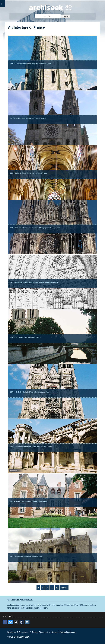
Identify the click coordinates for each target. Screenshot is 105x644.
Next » (64, 588)
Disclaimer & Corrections (18, 632)
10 (58, 587)
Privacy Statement (40, 632)
